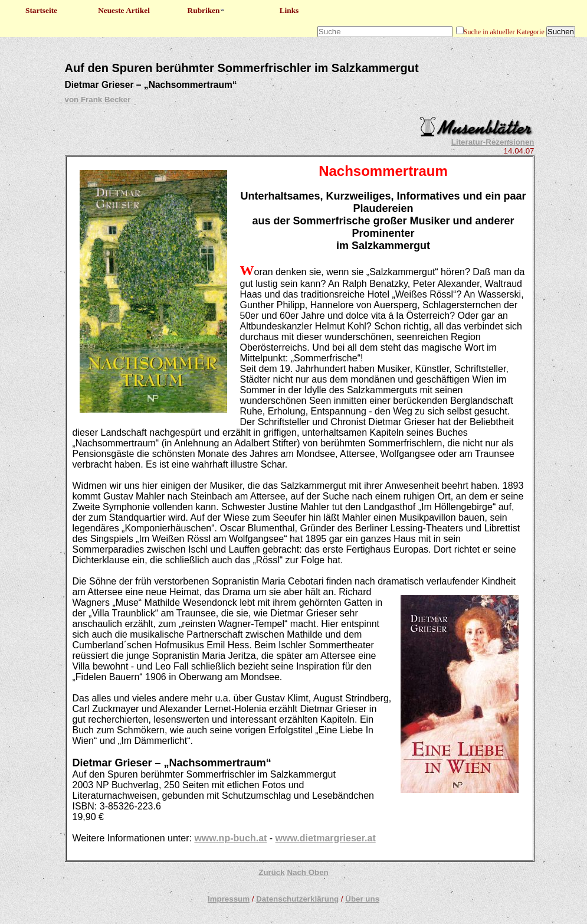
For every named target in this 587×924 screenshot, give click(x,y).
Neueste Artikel (124, 10)
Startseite (41, 10)
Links (289, 10)
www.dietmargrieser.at (326, 838)
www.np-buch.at (230, 838)
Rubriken (207, 10)
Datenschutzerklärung (297, 899)
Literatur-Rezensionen (493, 142)
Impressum (229, 899)
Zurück (271, 872)
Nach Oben (307, 872)
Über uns (362, 899)
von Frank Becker (98, 99)
